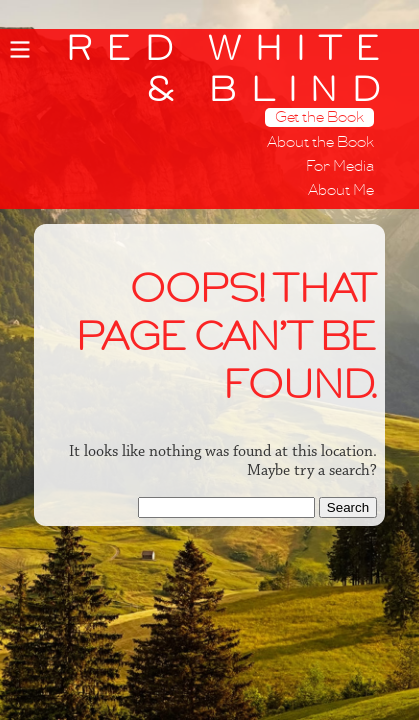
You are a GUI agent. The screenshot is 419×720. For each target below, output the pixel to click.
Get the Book (319, 117)
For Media (340, 166)
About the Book (320, 142)
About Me (341, 190)
